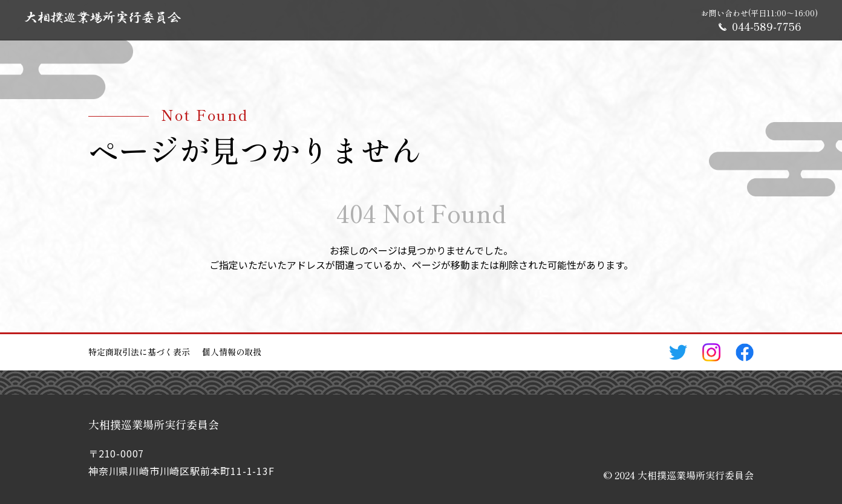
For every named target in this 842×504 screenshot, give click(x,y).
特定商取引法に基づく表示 (139, 352)
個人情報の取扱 (232, 352)
